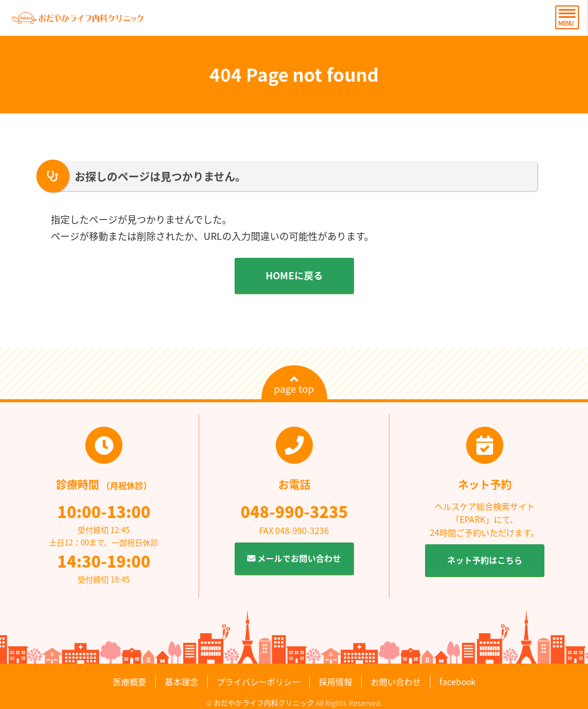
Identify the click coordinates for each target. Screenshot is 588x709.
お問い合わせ (396, 682)
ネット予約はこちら (485, 560)
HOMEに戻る (294, 275)
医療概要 (130, 682)
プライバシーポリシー (258, 682)
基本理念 (181, 682)
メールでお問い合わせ (294, 558)
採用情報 (335, 682)
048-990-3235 (294, 511)
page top (294, 385)
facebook (458, 682)
